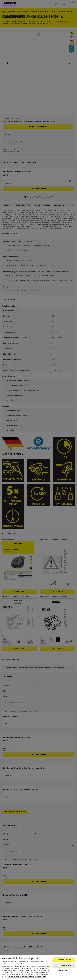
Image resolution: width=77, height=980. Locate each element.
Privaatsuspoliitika (35, 977)
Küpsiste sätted (64, 970)
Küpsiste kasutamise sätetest (17, 977)
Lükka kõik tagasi (64, 965)
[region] (38, 968)
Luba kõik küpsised (64, 960)
